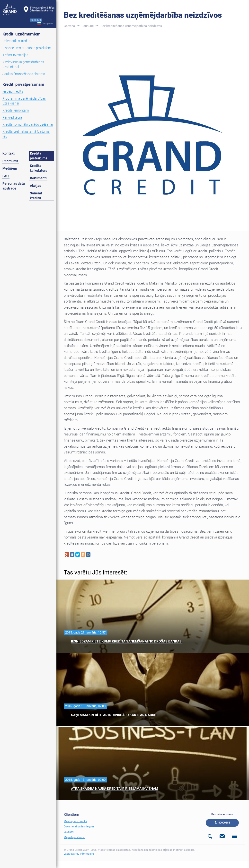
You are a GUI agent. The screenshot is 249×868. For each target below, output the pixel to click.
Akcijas (36, 186)
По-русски (48, 23)
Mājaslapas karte (74, 837)
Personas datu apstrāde (14, 186)
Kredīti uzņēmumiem (22, 34)
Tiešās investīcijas (15, 55)
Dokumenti (38, 178)
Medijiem (10, 168)
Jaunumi (69, 832)
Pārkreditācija (12, 117)
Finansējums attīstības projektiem (27, 48)
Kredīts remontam (16, 110)
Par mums (10, 161)
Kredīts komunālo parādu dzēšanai (28, 124)
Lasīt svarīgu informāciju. (79, 854)
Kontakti (9, 153)
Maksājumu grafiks (75, 821)
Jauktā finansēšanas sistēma (24, 74)
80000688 (224, 823)
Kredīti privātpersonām (23, 84)
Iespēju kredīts (13, 91)
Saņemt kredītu (36, 196)
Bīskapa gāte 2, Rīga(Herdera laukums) (42, 9)
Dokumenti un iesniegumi (79, 827)
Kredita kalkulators (39, 168)
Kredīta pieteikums (39, 156)
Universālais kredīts (16, 41)
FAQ (6, 176)
